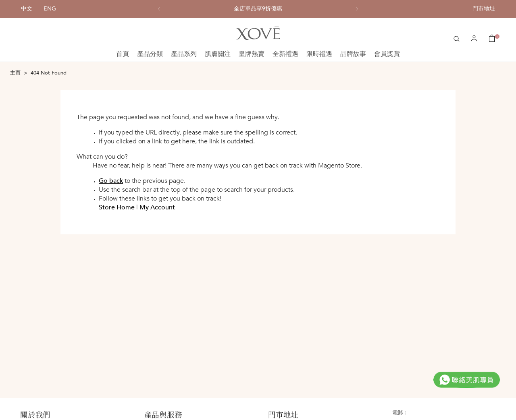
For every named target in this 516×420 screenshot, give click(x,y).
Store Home (117, 207)
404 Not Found (49, 73)
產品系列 (184, 54)
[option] (258, 9)
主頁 (15, 73)
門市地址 (484, 9)
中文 (27, 9)
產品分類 (150, 54)
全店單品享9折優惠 (258, 9)
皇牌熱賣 (252, 54)
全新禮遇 (285, 54)
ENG (50, 9)
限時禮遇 (319, 54)
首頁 (123, 54)
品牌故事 (353, 54)
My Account (157, 207)
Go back (111, 181)
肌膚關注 (218, 54)
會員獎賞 (387, 54)
